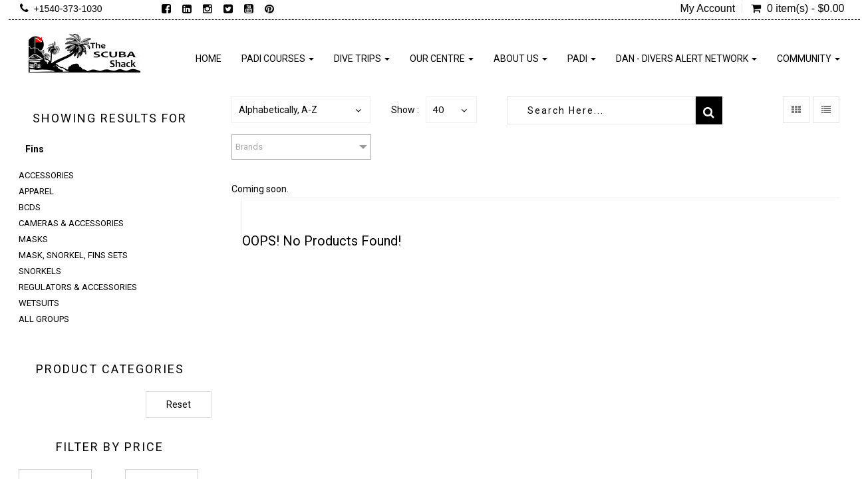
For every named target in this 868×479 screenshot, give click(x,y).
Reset (179, 404)
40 (438, 109)
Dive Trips (362, 59)
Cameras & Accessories (71, 223)
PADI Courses (278, 59)
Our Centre (442, 59)
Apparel (36, 191)
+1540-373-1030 (68, 9)
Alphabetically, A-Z (278, 110)
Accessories (46, 175)
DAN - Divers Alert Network (686, 59)
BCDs (30, 207)
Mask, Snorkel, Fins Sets (73, 255)
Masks (33, 239)
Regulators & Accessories (78, 287)
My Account (707, 9)
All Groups (44, 319)
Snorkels (40, 271)
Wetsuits (39, 303)
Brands (249, 147)
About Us (520, 59)
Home (209, 59)
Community (808, 59)
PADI (582, 59)
